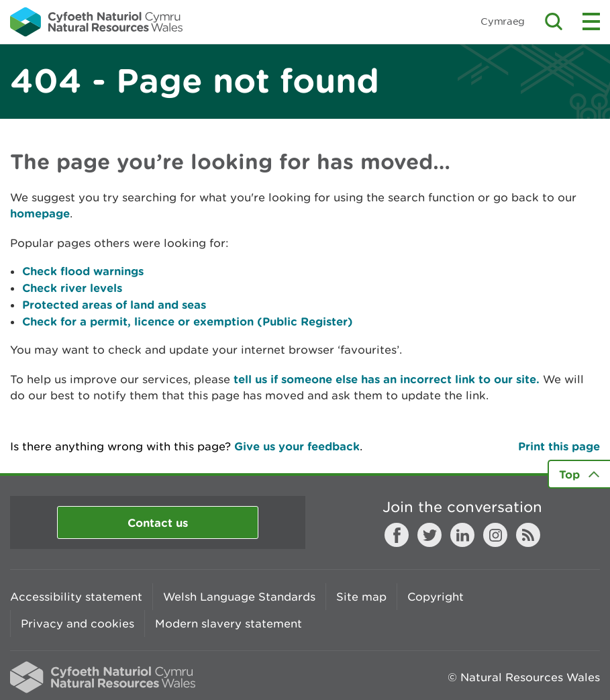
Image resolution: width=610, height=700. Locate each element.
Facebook (397, 535)
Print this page (559, 446)
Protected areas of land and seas (114, 304)
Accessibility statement (76, 597)
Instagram (495, 535)
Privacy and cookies (78, 623)
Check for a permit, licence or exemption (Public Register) (188, 321)
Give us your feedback (297, 446)
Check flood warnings (83, 271)
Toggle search (554, 21)
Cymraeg (503, 21)
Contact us (158, 522)
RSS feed (528, 535)
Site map (361, 597)
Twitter (429, 535)
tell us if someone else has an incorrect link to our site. (387, 379)
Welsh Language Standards (239, 597)
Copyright (436, 597)
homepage (40, 213)
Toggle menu (591, 21)
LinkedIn (462, 535)
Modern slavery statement (228, 623)
